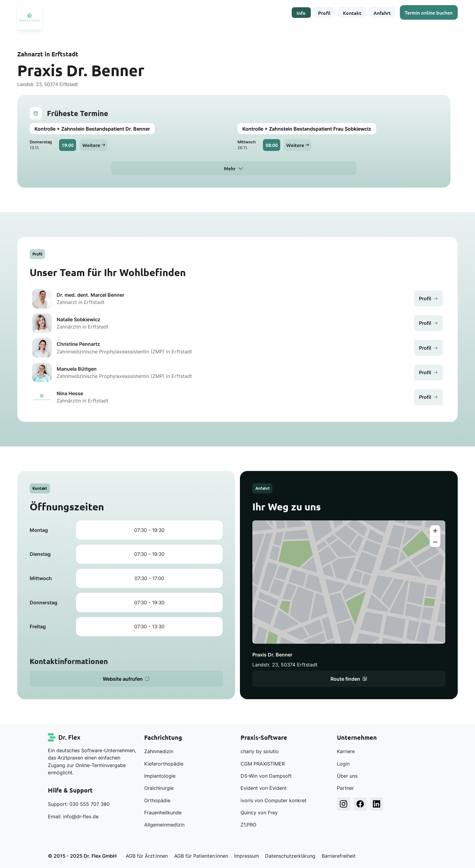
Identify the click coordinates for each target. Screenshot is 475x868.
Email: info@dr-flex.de (73, 816)
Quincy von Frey (259, 813)
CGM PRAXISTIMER (263, 764)
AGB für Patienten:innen (201, 856)
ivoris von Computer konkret (274, 800)
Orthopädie (157, 800)
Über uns (347, 776)
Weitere (94, 145)
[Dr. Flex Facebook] (360, 804)
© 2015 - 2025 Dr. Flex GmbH (82, 856)
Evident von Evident (264, 788)
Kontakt (352, 12)
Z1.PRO (248, 825)
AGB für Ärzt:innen (147, 856)
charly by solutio (260, 751)
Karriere (346, 751)
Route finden (349, 679)
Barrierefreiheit (339, 856)
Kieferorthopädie (164, 764)
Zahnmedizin (159, 751)
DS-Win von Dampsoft (266, 776)
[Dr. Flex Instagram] (344, 804)
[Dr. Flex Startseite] (65, 737)
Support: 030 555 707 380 (79, 804)
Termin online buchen (429, 12)
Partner (345, 788)
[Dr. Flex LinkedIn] (377, 804)
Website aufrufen (126, 679)
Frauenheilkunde (163, 813)
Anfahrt (382, 12)
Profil (324, 12)
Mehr (230, 168)
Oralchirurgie (159, 788)
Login (343, 764)
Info (301, 12)
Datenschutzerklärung (290, 856)
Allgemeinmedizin (164, 825)
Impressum (247, 856)
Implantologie (160, 776)
